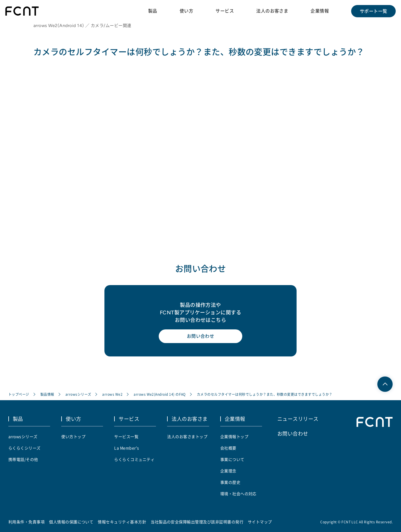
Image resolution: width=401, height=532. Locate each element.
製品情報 (47, 395)
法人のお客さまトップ (187, 436)
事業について (232, 459)
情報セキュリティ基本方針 (122, 522)
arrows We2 (113, 395)
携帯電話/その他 (23, 459)
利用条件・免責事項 (26, 522)
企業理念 (228, 471)
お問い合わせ (201, 337)
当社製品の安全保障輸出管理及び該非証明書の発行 (197, 522)
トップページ (19, 395)
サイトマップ (260, 522)
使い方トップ (73, 436)
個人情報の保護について (71, 522)
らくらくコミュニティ (134, 459)
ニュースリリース (298, 419)
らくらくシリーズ (25, 448)
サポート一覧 (373, 11)
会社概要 (228, 448)
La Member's (127, 448)
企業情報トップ (234, 436)
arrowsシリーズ (78, 395)
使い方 (186, 11)
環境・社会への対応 (238, 494)
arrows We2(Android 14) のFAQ (160, 395)
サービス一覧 (126, 436)
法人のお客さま (272, 11)
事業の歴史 (230, 482)
